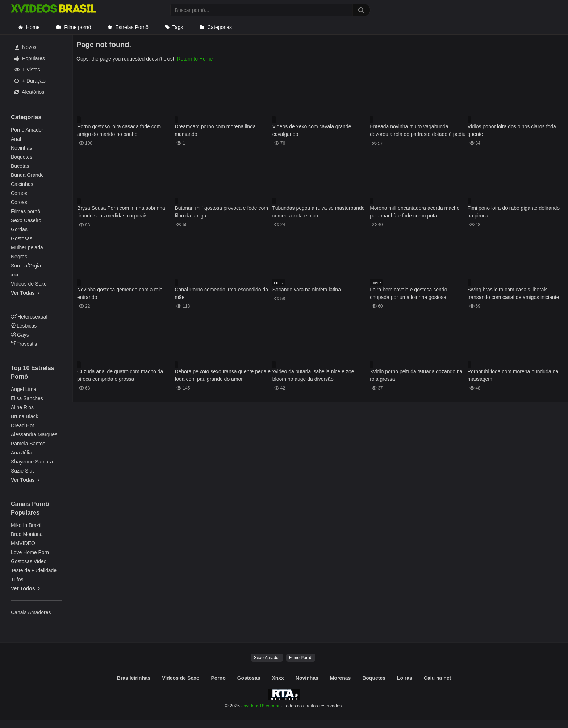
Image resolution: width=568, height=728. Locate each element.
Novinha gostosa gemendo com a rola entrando (120, 293)
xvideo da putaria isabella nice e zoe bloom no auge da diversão (313, 375)
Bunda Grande (27, 175)
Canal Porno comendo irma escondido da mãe (221, 293)
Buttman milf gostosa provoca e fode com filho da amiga (221, 212)
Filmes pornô (26, 211)
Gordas (19, 229)
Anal (16, 139)
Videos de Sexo (181, 678)
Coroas (19, 202)
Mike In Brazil (26, 525)
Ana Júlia (21, 453)
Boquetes (22, 157)
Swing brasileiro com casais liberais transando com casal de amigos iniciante (513, 293)
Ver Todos (25, 588)
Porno (218, 678)
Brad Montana (27, 534)
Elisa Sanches (27, 398)
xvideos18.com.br (262, 706)
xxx (15, 275)
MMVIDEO (23, 543)
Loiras (405, 678)
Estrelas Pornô (132, 27)
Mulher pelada (27, 247)
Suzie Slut (22, 471)
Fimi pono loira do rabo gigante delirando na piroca (514, 212)
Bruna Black (24, 416)
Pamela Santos (28, 444)
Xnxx (278, 678)
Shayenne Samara (32, 462)
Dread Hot (22, 425)
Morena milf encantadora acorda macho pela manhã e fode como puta (415, 212)
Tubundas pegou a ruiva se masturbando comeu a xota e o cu (319, 212)
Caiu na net (437, 678)
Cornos (19, 193)
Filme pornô (78, 27)
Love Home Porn (30, 552)
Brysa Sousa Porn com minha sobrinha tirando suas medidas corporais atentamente (121, 213)
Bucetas (20, 166)
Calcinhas (22, 184)
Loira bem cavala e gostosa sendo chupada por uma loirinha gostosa (408, 293)
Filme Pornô (301, 658)
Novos (26, 47)
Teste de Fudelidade (34, 570)
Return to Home (195, 59)
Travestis (24, 344)
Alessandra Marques (34, 434)
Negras (19, 257)
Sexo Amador (267, 658)
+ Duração (30, 81)
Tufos (17, 579)
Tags (178, 27)
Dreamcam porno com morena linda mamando (215, 130)
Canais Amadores (31, 612)
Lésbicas (24, 326)
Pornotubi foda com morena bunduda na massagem (513, 375)
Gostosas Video (29, 561)
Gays (20, 335)
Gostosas (22, 238)
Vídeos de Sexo (29, 284)
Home (33, 27)
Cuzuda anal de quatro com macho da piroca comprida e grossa (120, 375)
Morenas (341, 678)
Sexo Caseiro (26, 220)
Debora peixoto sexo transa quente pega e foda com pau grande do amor (223, 375)
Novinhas (21, 148)
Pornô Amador (27, 130)
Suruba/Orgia (26, 266)
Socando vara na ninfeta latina (307, 290)
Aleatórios (29, 92)
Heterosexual (29, 317)
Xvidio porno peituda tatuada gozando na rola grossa (416, 375)
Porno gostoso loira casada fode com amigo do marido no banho (119, 130)
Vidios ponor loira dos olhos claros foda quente (512, 130)
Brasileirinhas (134, 678)
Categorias (220, 27)
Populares (30, 58)
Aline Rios (22, 407)
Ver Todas (25, 293)
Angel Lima (24, 389)
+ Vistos (27, 70)
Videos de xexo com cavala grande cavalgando (312, 130)
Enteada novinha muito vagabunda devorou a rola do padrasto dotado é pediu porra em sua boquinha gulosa (418, 131)
